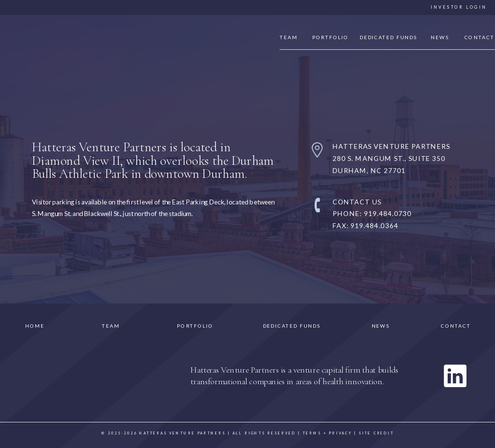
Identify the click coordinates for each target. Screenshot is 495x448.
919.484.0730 (388, 213)
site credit (376, 434)
